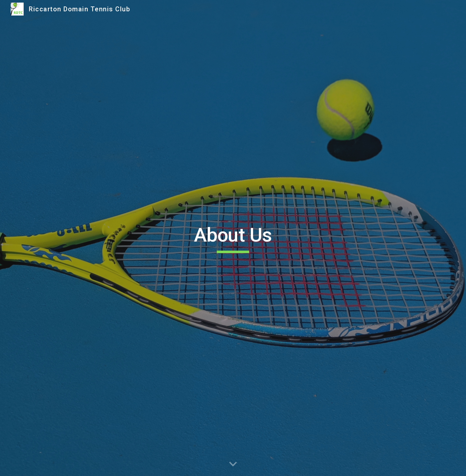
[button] (233, 464)
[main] (233, 238)
